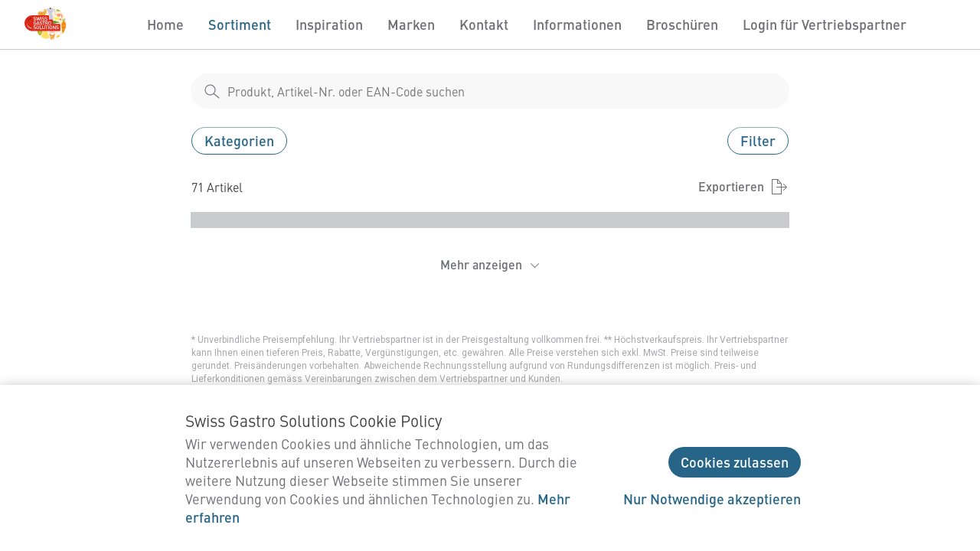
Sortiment (240, 24)
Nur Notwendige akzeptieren (712, 499)
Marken (411, 24)
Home (165, 24)
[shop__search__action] (212, 91)
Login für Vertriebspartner (825, 24)
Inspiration (329, 24)
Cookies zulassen (735, 462)
